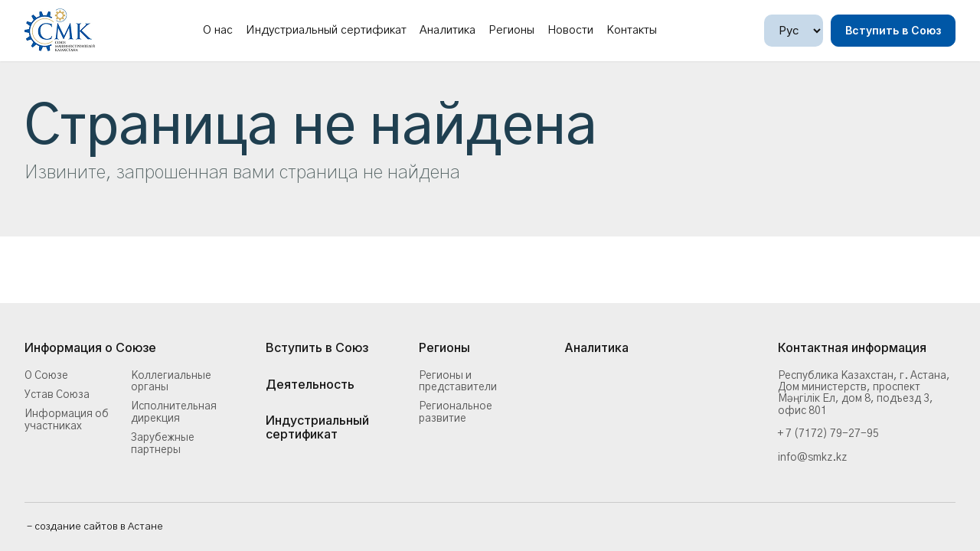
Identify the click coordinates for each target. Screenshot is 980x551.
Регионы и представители (458, 381)
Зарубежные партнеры (163, 443)
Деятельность (310, 385)
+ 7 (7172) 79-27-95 (828, 434)
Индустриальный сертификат (326, 30)
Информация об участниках (67, 420)
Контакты (632, 30)
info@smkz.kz (812, 458)
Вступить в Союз (893, 30)
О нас (218, 30)
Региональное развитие (456, 412)
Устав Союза (57, 395)
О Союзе (46, 376)
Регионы (511, 30)
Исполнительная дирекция (174, 412)
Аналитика (448, 30)
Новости (570, 30)
